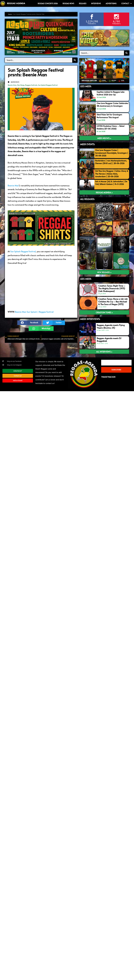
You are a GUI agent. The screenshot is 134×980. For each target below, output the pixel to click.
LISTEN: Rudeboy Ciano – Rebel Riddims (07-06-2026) (111, 127)
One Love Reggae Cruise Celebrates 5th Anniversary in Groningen (111, 106)
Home (10, 14)
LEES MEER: (86, 86)
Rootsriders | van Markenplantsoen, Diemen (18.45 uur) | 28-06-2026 (111, 163)
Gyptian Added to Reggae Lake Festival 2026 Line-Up (111, 93)
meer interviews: (90, 319)
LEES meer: (86, 279)
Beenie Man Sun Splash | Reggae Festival (34, 312)
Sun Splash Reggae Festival (48, 85)
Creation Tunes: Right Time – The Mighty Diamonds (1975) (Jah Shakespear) (112, 288)
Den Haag (21, 85)
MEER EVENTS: (88, 144)
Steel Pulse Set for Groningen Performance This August (110, 116)
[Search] (75, 60)
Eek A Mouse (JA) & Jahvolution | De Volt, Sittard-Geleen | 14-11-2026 (111, 184)
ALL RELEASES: (87, 199)
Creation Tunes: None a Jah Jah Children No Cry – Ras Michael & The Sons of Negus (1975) (113, 302)
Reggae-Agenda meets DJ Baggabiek (109, 340)
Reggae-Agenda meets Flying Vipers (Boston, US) (111, 327)
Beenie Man (12, 85)
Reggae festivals (31, 85)
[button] (29, 323)
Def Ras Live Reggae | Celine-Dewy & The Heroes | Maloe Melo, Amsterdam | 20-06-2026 (111, 174)
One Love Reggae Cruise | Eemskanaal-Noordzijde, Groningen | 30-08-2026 (107, 153)
